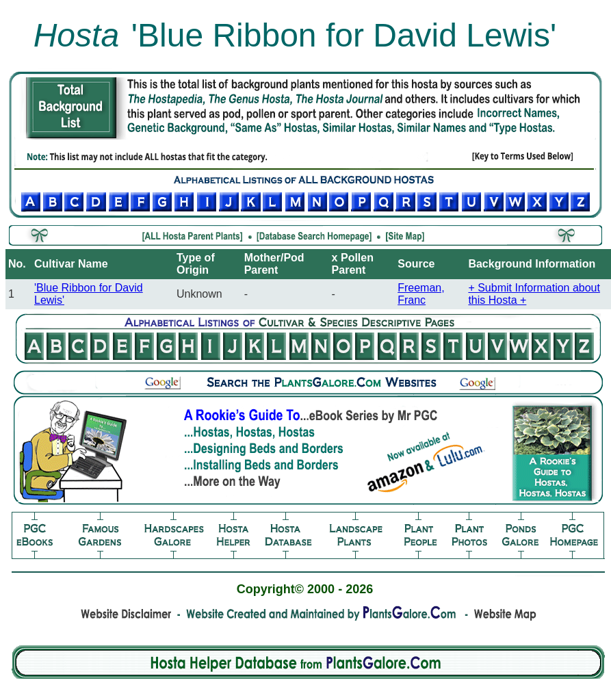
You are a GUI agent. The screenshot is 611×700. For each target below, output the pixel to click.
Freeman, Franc (421, 294)
